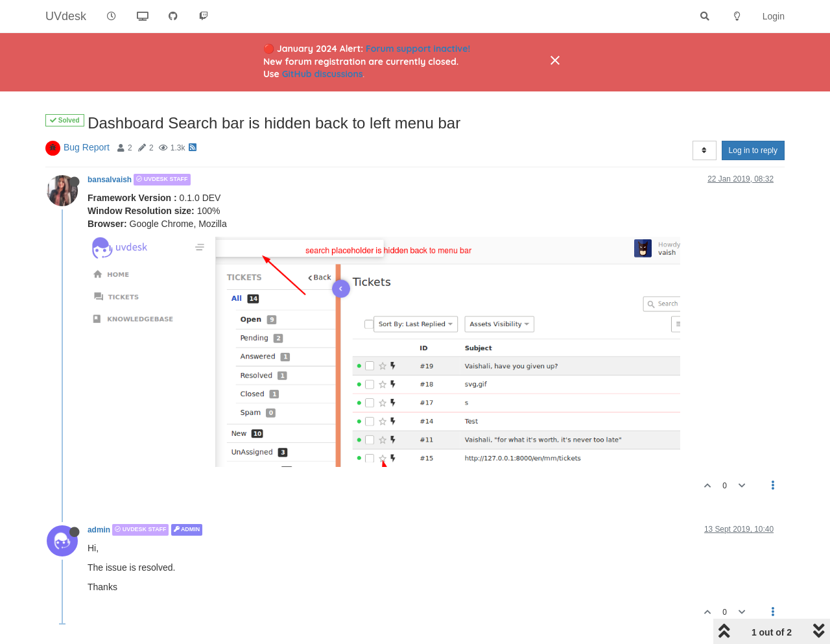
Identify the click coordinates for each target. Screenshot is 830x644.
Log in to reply (753, 150)
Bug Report (87, 147)
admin (99, 530)
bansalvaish (110, 180)
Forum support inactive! (418, 49)
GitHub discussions (323, 74)
